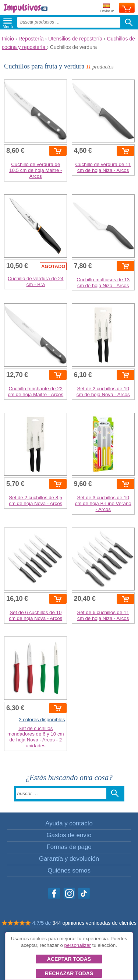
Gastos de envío (69, 835)
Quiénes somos (69, 870)
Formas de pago (69, 847)
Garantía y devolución (69, 859)
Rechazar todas (69, 973)
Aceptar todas (69, 959)
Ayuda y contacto (69, 823)
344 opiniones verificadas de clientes (94, 923)
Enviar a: (107, 8)
